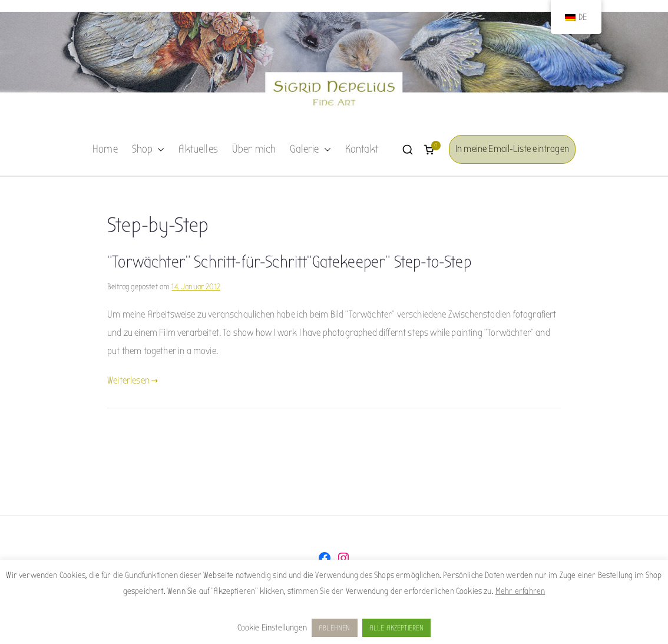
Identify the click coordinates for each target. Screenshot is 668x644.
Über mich (254, 149)
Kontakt (362, 149)
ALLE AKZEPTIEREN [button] (397, 628)
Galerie (310, 150)
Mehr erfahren (520, 591)
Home (105, 149)
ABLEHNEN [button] (334, 628)
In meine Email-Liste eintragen (512, 149)
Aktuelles (198, 149)
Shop (148, 150)
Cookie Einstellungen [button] (272, 628)
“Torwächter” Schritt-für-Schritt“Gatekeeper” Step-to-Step (289, 262)
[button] (158, 150)
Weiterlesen (133, 380)
